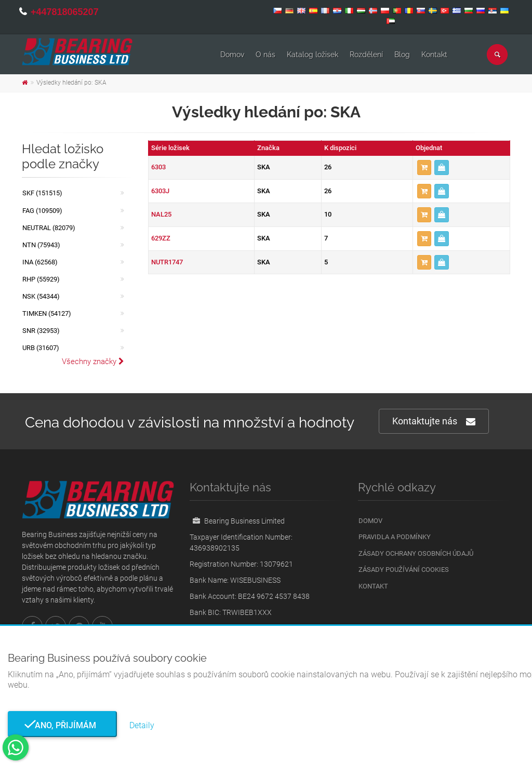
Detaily (142, 725)
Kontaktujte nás (434, 421)
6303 (158, 167)
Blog (402, 55)
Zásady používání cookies (404, 570)
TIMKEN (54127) (47, 313)
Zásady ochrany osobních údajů (416, 553)
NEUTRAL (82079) (49, 228)
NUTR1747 (167, 262)
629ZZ (161, 238)
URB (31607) (41, 348)
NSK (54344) (41, 296)
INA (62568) (40, 262)
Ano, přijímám (62, 725)
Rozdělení (366, 55)
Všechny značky (93, 362)
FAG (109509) (42, 211)
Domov (232, 55)
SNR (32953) (41, 331)
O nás (265, 55)
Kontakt (434, 55)
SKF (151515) (42, 193)
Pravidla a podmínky (395, 537)
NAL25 (161, 214)
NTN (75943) (41, 245)
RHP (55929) (41, 279)
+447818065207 (65, 12)
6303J (160, 191)
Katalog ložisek (312, 55)
